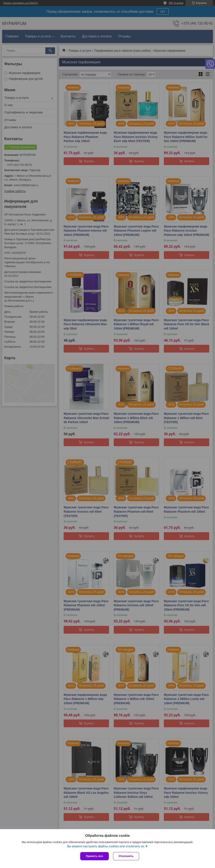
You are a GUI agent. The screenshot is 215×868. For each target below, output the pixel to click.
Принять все (94, 856)
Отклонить (126, 856)
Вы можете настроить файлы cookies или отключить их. (106, 846)
